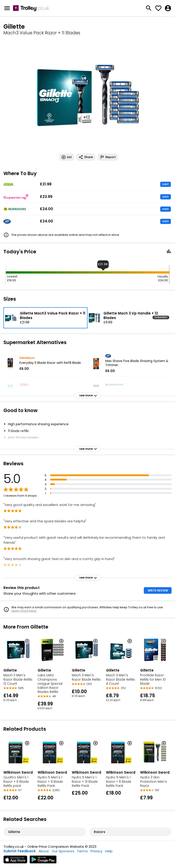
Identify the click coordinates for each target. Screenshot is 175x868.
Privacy (96, 851)
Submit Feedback (20, 851)
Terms (82, 851)
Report (108, 157)
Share (86, 157)
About (44, 851)
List (67, 157)
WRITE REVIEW (158, 590)
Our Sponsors (63, 851)
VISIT (166, 184)
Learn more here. (24, 611)
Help (109, 851)
